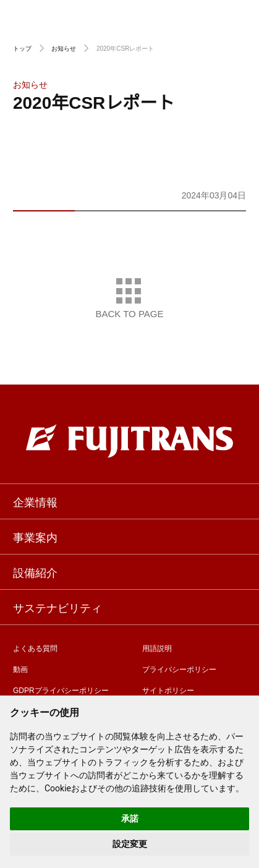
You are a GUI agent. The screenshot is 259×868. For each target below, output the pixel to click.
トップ (22, 48)
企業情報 (35, 501)
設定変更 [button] (130, 844)
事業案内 (35, 537)
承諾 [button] (130, 819)
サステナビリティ (57, 607)
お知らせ (64, 48)
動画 (20, 669)
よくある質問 (35, 648)
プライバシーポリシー (179, 669)
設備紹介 (35, 572)
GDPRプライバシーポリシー (61, 690)
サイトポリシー (168, 690)
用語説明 (157, 648)
